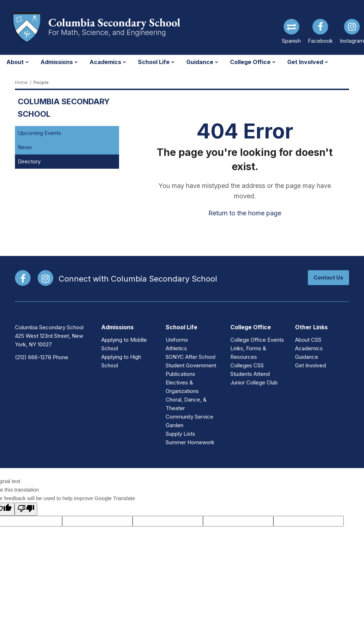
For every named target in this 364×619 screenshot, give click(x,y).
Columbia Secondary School (64, 108)
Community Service (189, 417)
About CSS (308, 340)
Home (21, 82)
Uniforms (177, 340)
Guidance (307, 357)
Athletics (176, 348)
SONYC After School (191, 357)
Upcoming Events (39, 133)
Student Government (191, 365)
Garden (175, 425)
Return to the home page (245, 213)
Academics (309, 348)
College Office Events (257, 340)
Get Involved (311, 365)
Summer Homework (190, 442)
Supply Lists (180, 434)
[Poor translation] (26, 509)
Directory (29, 161)
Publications (180, 374)
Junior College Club (254, 382)
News (25, 147)
